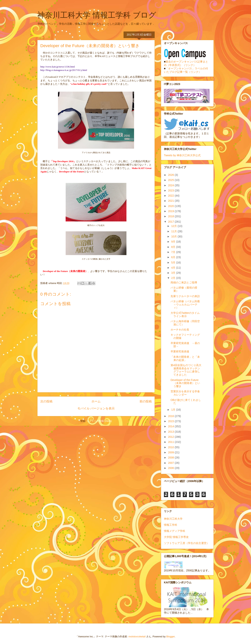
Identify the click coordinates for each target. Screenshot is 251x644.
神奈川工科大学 (173, 519)
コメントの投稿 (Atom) (99, 421)
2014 (171, 426)
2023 (171, 190)
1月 (174, 410)
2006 (171, 468)
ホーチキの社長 (180, 330)
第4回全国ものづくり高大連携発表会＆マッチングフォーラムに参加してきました (186, 370)
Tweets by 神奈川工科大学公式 (182, 155)
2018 (171, 216)
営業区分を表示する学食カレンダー (185, 393)
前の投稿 (146, 401)
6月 (174, 257)
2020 (171, 206)
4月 (174, 268)
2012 (171, 437)
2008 (171, 458)
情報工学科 (171, 525)
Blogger (170, 636)
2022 (171, 196)
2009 (171, 452)
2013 (171, 432)
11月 (174, 231)
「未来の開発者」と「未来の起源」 (185, 358)
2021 (171, 201)
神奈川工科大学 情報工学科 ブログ (97, 15)
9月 (174, 242)
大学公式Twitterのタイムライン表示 (185, 314)
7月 (174, 252)
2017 (171, 222)
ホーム (96, 401)
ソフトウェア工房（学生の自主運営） (187, 543)
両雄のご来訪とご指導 (184, 282)
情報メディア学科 (175, 531)
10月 (174, 236)
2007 (171, 463)
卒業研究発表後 (180, 351)
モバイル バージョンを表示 (96, 408)
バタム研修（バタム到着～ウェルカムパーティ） (185, 305)
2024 (171, 185)
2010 (171, 447)
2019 (171, 211)
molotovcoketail (137, 636)
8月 (174, 247)
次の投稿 (46, 401)
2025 (171, 180)
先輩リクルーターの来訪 (185, 296)
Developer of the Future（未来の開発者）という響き (185, 383)
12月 (174, 226)
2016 (171, 416)
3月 (174, 273)
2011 (171, 442)
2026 (171, 175)
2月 (174, 278)
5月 (174, 263)
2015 (171, 421)
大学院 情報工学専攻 (176, 537)
